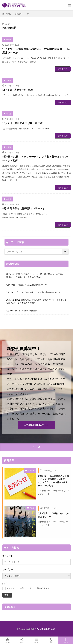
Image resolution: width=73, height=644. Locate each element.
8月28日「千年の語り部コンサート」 (24, 209)
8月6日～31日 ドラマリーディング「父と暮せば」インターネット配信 (36, 159)
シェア (22, 640)
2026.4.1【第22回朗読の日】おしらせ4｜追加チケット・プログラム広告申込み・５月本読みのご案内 (36, 301)
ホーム (7, 640)
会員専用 (31, 470)
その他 (32, 508)
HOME (8, 14)
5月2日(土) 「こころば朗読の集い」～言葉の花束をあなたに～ (33, 292)
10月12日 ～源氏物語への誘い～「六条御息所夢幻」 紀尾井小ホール (36, 51)
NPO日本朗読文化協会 (45, 629)
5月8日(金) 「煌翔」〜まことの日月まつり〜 (26, 285)
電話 (51, 640)
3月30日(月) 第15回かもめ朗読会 (21, 310)
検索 (6, 595)
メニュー (36, 640)
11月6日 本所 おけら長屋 (17, 90)
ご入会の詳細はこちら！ (37, 425)
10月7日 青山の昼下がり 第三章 (22, 123)
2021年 (19, 14)
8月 (28, 14)
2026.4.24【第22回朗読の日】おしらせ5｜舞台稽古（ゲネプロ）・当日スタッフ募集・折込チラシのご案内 (36, 276)
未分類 (9, 40)
